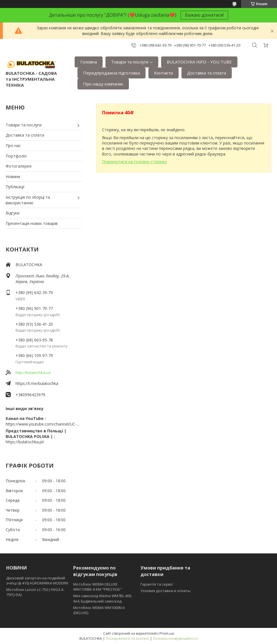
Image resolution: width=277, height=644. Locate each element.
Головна (89, 62)
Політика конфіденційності (175, 638)
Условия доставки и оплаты (165, 591)
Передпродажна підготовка (112, 73)
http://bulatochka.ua (33, 373)
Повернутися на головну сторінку (134, 162)
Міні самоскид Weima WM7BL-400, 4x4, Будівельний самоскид (103, 598)
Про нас (13, 145)
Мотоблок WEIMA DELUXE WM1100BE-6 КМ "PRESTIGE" (98, 587)
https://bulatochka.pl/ (25, 442)
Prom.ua (167, 633)
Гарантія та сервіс (157, 584)
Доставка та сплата (207, 73)
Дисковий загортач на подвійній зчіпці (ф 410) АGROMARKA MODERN (37, 581)
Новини (13, 177)
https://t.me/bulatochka (37, 383)
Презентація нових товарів (32, 223)
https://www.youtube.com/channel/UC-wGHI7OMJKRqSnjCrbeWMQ (44, 424)
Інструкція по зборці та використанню (28, 200)
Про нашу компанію (103, 84)
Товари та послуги (130, 62)
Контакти (164, 73)
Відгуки (13, 213)
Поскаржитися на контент (127, 638)
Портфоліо (16, 156)
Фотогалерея (19, 166)
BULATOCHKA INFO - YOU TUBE (199, 62)
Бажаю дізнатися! (204, 15)
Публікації (15, 187)
